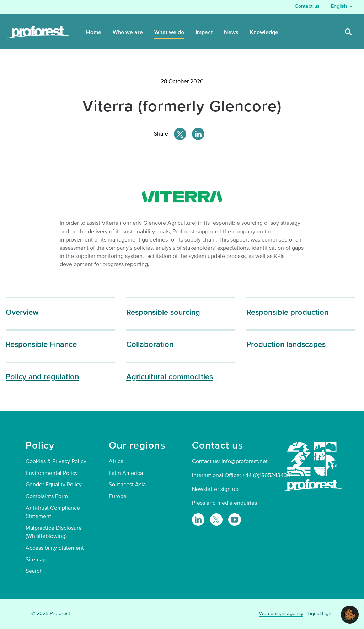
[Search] (348, 33)
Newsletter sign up (215, 489)
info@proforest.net (245, 461)
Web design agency (281, 614)
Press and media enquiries (224, 503)
